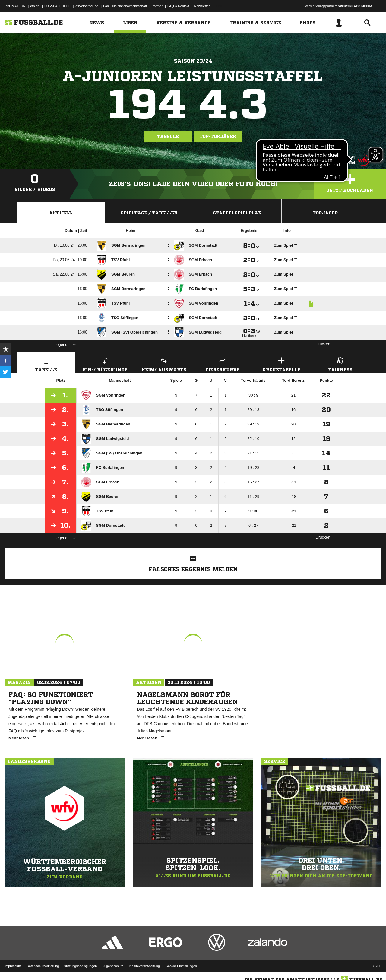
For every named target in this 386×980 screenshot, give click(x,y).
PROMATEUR (15, 6)
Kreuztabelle (281, 364)
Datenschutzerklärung (43, 966)
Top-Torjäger (218, 136)
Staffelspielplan (237, 213)
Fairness (340, 364)
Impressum (13, 966)
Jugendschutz (113, 966)
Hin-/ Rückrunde (105, 364)
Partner (157, 6)
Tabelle (168, 136)
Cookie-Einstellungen (181, 966)
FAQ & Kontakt (178, 6)
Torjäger (325, 213)
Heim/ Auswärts (164, 364)
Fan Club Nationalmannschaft (125, 6)
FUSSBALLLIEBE (57, 6)
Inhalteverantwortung (144, 966)
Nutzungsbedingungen (80, 966)
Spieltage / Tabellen (149, 213)
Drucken (326, 344)
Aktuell (61, 213)
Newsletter (202, 6)
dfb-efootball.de (87, 6)
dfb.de (35, 6)
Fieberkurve (223, 364)
